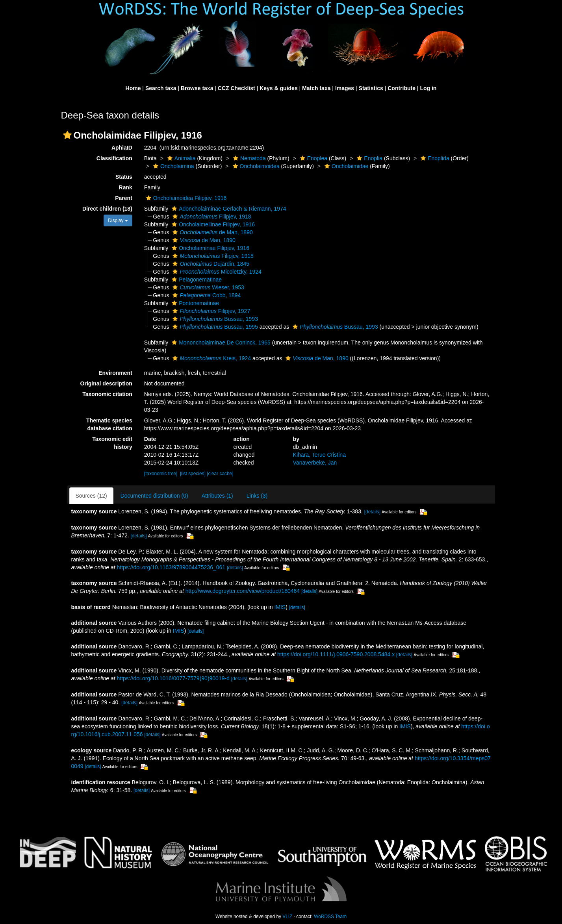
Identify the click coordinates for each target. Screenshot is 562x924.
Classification (114, 158)
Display (118, 220)
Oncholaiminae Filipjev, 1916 (210, 248)
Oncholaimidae (345, 166)
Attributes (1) (217, 496)
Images (345, 88)
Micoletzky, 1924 (216, 272)
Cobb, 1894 (206, 295)
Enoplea (313, 158)
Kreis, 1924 (211, 358)
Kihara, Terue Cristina (319, 455)
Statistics (371, 88)
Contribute (402, 88)
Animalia (181, 158)
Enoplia (369, 158)
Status (124, 177)
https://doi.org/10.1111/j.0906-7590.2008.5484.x (336, 654)
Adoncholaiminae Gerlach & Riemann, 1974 (228, 209)
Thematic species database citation (109, 424)
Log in (428, 88)
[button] (67, 135)
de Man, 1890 (211, 232)
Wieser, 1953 (207, 287)
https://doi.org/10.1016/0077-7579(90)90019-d (173, 678)
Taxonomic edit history (112, 443)
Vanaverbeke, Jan (315, 463)
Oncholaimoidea (255, 166)
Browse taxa (197, 88)
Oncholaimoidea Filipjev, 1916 (185, 198)
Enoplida (434, 158)
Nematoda (249, 158)
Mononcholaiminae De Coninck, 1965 (220, 343)
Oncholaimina (173, 166)
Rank (126, 187)
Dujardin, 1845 (210, 264)
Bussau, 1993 (214, 319)
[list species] (193, 474)
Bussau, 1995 (214, 327)
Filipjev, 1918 (211, 217)
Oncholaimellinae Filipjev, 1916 (212, 224)
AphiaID (122, 148)
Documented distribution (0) (154, 496)
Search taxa (161, 88)
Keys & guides (278, 88)
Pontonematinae (194, 303)
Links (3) (257, 496)
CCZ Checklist (236, 88)
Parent (124, 198)
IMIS (280, 607)
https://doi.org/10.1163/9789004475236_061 (171, 567)
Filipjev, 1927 (210, 311)
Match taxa (316, 88)
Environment (115, 373)
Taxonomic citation (107, 394)
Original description (106, 383)
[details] (372, 512)
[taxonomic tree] (161, 474)
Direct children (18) (107, 209)
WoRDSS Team (330, 917)
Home (133, 88)
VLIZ (287, 917)
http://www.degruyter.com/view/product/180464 (243, 591)
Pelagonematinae (196, 280)
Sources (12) (91, 496)
